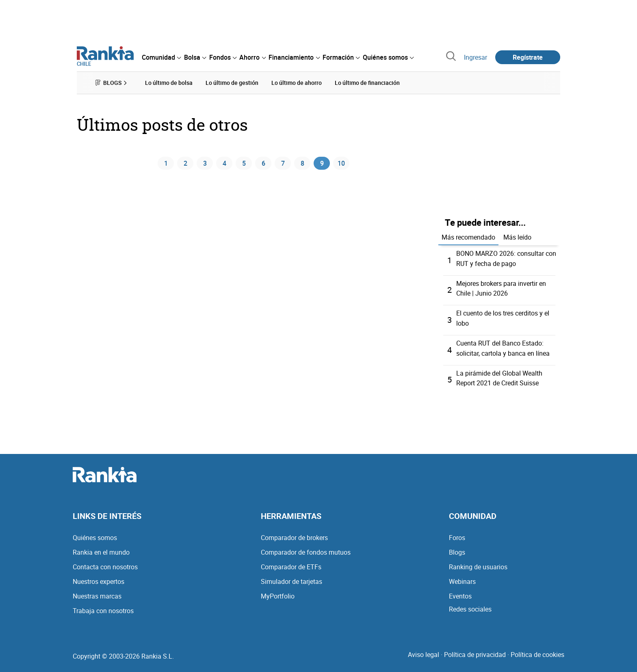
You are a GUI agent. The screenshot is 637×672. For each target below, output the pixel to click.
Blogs (457, 549)
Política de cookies (537, 651)
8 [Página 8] (301, 164)
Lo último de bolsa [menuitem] (169, 83)
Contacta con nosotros (105, 563)
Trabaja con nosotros (103, 607)
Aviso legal (424, 651)
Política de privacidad (475, 651)
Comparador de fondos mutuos (306, 549)
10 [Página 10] (341, 164)
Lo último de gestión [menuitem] (232, 83)
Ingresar (476, 57)
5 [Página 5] (243, 164)
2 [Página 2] (184, 164)
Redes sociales (470, 605)
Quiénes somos (95, 534)
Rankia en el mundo (101, 549)
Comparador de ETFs (291, 563)
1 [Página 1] (165, 164)
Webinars (462, 578)
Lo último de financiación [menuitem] (367, 83)
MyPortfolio (278, 592)
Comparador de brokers (294, 534)
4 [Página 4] (223, 164)
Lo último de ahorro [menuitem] (297, 83)
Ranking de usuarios (478, 563)
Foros (457, 534)
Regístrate (528, 57)
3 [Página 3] (204, 164)
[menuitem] (161, 57)
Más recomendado (468, 237)
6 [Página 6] (262, 164)
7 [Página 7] (282, 164)
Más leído (517, 237)
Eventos (460, 592)
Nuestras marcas (97, 592)
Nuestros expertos (99, 578)
